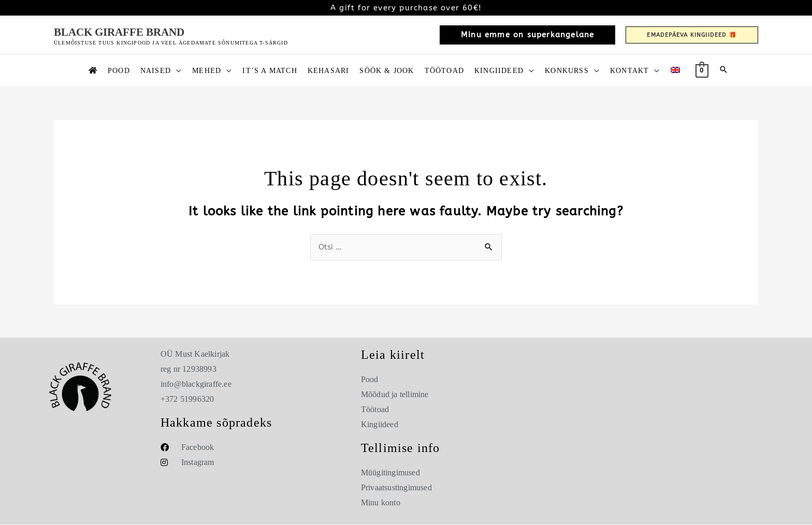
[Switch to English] (675, 70)
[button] (527, 35)
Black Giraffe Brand (119, 32)
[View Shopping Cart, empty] (702, 70)
